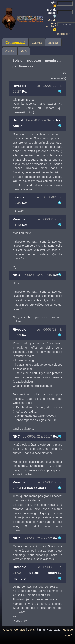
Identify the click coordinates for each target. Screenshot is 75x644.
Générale (37, 43)
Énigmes (53, 43)
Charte (8, 630)
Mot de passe (52, 13)
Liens (31, 630)
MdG (24, 51)
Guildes (10, 51)
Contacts (20, 630)
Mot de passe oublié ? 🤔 (51, 25)
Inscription (64, 34)
